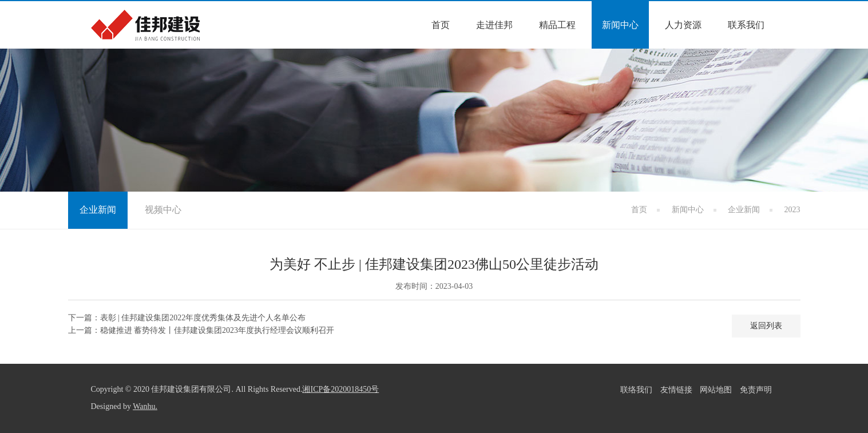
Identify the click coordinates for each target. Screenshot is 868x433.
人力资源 (683, 25)
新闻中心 (620, 25)
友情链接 (676, 390)
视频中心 (163, 210)
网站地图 (716, 390)
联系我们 (746, 25)
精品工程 (557, 25)
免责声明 (756, 390)
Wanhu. (145, 406)
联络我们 (636, 390)
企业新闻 (744, 210)
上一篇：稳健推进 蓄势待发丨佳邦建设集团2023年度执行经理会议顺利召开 (201, 330)
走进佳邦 (494, 25)
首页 (441, 25)
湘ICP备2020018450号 (340, 389)
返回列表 (766, 326)
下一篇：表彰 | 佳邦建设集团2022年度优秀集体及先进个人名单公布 (187, 318)
